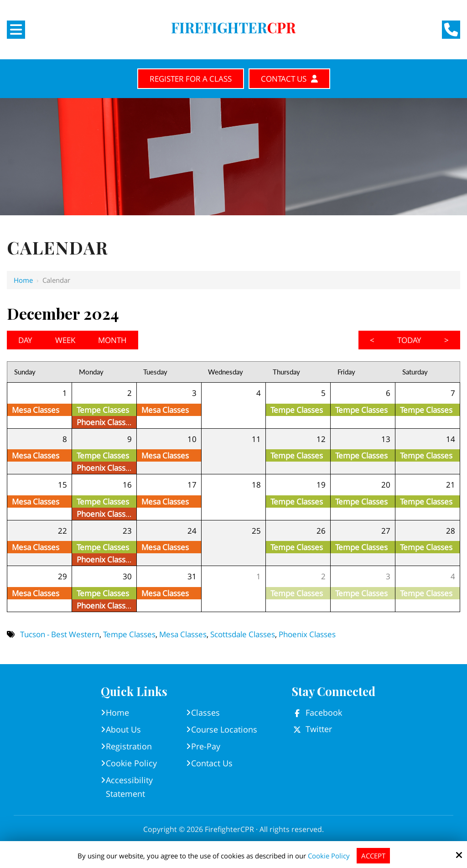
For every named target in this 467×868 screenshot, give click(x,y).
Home (23, 280)
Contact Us (289, 79)
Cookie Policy (329, 856)
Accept (373, 856)
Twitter (319, 729)
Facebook (324, 712)
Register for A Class (191, 79)
